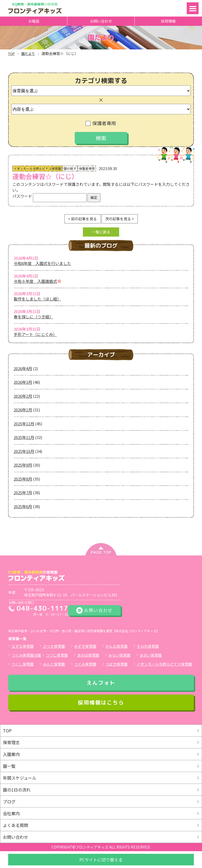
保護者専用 (101, 123)
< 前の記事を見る (82, 219)
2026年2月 (23, 396)
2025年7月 (23, 492)
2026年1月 (23, 410)
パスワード (49, 196)
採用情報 (168, 21)
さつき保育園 (54, 646)
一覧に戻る (101, 232)
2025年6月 (23, 506)
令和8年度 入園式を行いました (42, 263)
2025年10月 (24, 451)
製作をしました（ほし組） (37, 299)
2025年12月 (24, 424)
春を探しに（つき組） (33, 317)
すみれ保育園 (148, 646)
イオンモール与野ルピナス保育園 (164, 664)
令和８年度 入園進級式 (37, 281)
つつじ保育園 (57, 655)
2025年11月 (24, 437)
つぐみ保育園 (85, 664)
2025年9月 (23, 465)
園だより (28, 53)
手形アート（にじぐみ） (35, 334)
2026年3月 (23, 382)
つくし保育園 (23, 664)
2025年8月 (23, 479)
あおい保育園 (151, 655)
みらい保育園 (119, 655)
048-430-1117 (42, 608)
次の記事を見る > (120, 219)
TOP (11, 53)
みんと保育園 (54, 664)
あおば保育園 (88, 655)
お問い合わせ (101, 21)
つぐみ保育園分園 (26, 655)
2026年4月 (23, 368)
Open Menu (193, 8)
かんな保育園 (117, 646)
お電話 (34, 21)
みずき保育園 (85, 646)
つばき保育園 (117, 664)
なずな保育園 (23, 646)
